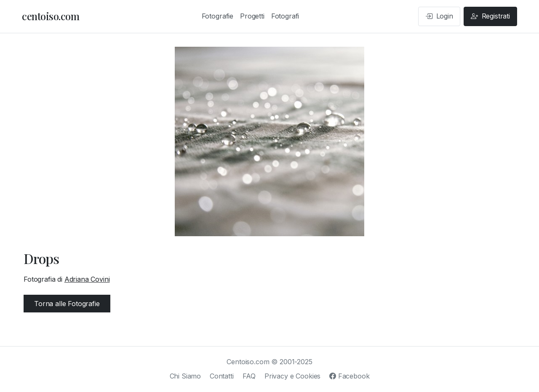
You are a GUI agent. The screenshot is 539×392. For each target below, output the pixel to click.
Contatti (222, 376)
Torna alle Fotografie (67, 304)
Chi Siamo (185, 376)
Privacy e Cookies (292, 376)
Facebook (349, 376)
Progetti (252, 16)
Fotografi (285, 16)
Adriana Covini (87, 279)
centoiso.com (51, 16)
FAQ (249, 376)
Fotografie (217, 16)
